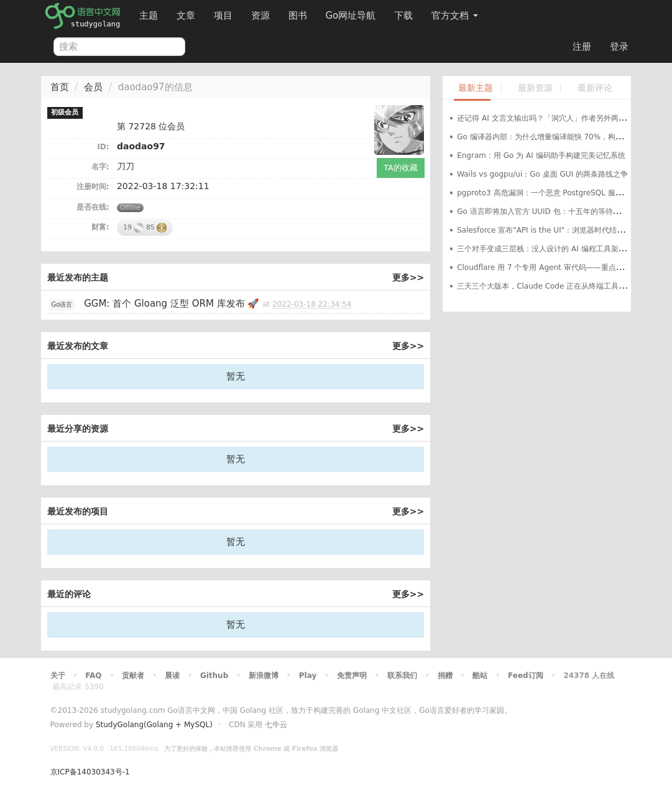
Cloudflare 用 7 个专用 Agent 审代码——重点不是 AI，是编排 (564, 267)
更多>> (408, 277)
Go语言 (62, 304)
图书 (298, 16)
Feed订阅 (526, 676)
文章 (186, 16)
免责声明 (352, 676)
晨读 (172, 676)
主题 (149, 16)
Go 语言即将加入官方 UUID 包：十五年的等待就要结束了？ (557, 211)
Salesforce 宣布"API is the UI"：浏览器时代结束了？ (548, 230)
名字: (100, 167)
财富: (100, 227)
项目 (223, 16)
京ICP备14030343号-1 (90, 772)
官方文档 (455, 16)
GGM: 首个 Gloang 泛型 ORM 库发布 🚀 (172, 304)
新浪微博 (264, 676)
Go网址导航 (352, 12)
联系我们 (402, 676)
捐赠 (445, 676)
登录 (619, 47)
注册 (582, 47)
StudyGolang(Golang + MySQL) (154, 725)
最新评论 (595, 88)
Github (214, 676)
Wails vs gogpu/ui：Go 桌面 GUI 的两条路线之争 (542, 174)
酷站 (480, 676)
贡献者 (133, 676)
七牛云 (276, 725)
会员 (93, 87)
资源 (260, 16)
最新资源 (535, 88)
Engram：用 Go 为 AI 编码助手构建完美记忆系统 (541, 156)
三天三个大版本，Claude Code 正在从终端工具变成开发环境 (560, 286)
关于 (58, 676)
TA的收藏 (401, 168)
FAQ (93, 676)
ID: (103, 147)
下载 (403, 16)
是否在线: (93, 207)
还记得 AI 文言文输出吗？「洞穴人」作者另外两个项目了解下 (560, 118)
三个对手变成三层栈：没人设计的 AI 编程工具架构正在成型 (556, 249)
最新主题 (476, 88)
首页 (60, 87)
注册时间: (93, 187)
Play (308, 676)
